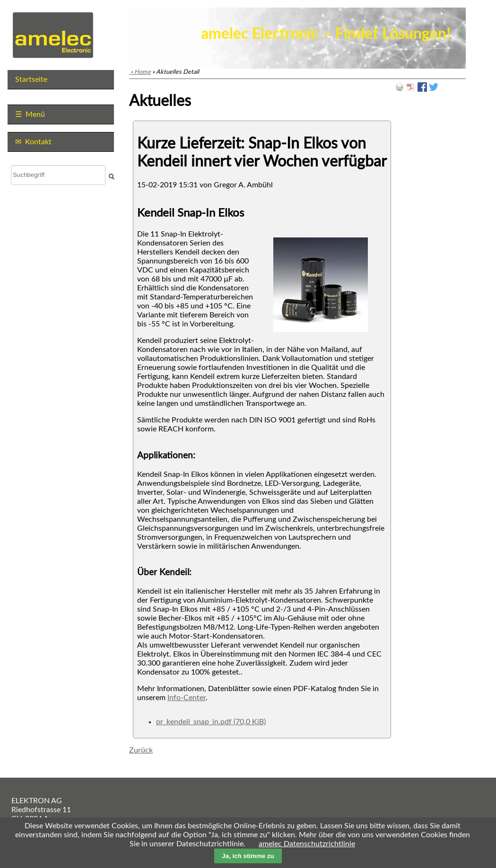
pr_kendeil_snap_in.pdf (211, 722)
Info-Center (187, 698)
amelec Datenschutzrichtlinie (307, 844)
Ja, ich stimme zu (248, 856)
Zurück (141, 750)
